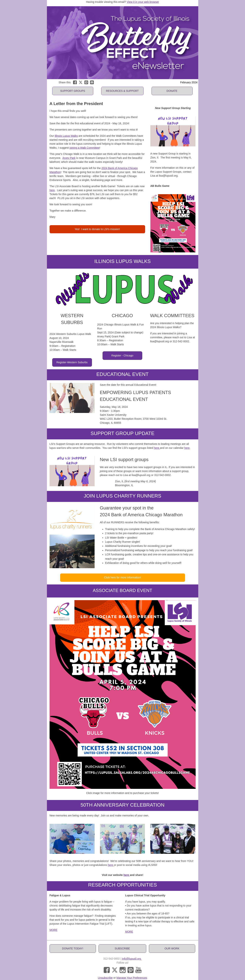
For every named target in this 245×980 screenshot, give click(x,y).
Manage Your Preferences (132, 978)
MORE (54, 930)
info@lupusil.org (132, 959)
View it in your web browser (143, 2)
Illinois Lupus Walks (66, 136)
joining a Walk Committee (85, 148)
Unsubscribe (105, 978)
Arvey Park (69, 158)
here (52, 190)
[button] (73, 91)
